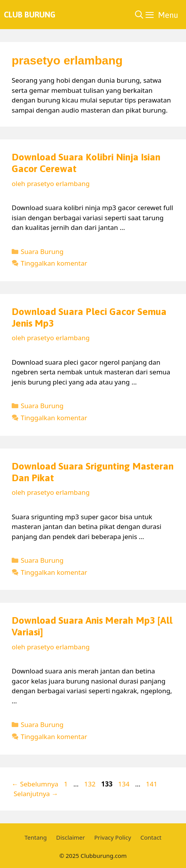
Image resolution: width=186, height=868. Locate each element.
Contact (151, 837)
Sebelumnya (35, 784)
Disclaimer (70, 837)
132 (90, 784)
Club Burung (30, 15)
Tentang (36, 837)
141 (152, 784)
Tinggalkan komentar (54, 263)
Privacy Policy (113, 837)
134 (125, 784)
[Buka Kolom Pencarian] (139, 15)
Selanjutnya (36, 794)
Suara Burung (42, 251)
